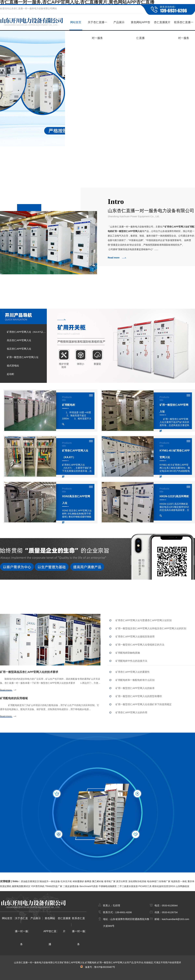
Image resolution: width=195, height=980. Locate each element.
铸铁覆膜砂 (78, 881)
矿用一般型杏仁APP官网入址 (23, 357)
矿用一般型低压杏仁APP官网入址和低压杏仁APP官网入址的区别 (151, 628)
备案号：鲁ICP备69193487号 (97, 967)
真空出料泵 (122, 881)
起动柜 (10, 374)
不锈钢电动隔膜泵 (108, 886)
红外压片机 (66, 881)
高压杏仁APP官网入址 (19, 340)
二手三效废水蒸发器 (128, 886)
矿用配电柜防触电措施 (128, 653)
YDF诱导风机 (38, 886)
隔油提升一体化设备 (50, 881)
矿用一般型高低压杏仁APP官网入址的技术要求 (29, 672)
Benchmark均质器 (89, 886)
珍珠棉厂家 (165, 881)
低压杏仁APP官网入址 (19, 349)
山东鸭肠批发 (182, 886)
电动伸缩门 (153, 881)
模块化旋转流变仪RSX (164, 886)
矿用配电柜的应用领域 (14, 698)
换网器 (88, 881)
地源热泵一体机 (179, 881)
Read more (114, 258)
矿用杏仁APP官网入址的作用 (131, 712)
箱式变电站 (13, 366)
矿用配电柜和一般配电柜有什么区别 (135, 680)
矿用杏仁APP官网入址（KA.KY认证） (27, 332)
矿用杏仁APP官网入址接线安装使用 (135, 636)
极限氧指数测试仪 (21, 886)
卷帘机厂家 (110, 881)
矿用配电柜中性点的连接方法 (131, 661)
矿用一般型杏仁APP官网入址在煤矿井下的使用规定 (144, 704)
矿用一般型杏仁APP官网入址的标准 (135, 688)
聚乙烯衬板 (98, 881)
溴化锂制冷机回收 (137, 881)
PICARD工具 (145, 886)
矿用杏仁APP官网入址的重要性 (133, 672)
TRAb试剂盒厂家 (54, 886)
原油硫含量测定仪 (30, 881)
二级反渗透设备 (71, 886)
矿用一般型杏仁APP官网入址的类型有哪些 (139, 696)
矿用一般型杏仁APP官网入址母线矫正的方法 (140, 645)
